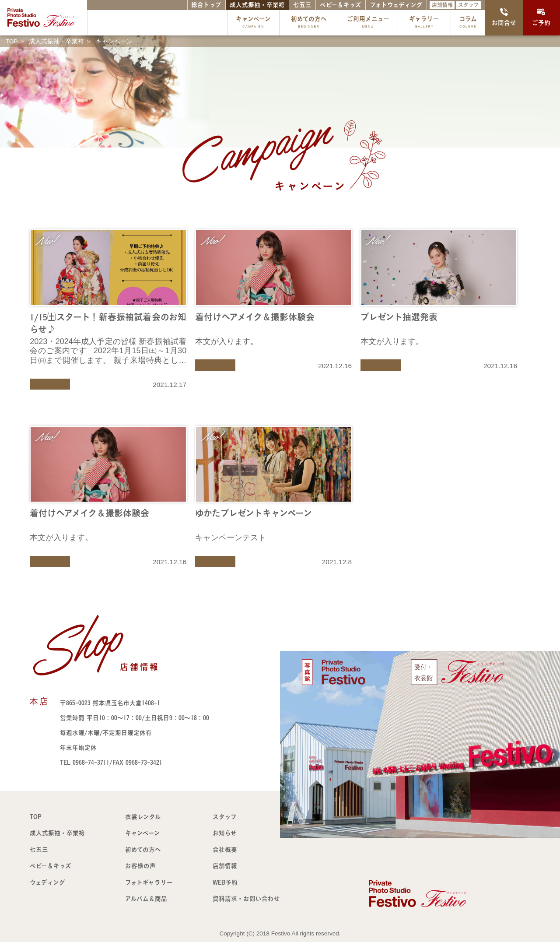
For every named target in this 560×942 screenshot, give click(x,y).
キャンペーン (253, 23)
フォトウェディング (396, 5)
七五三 (302, 5)
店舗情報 (442, 5)
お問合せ (504, 17)
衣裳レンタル (143, 817)
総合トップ (206, 5)
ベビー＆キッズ (341, 5)
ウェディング (47, 882)
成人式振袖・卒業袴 (257, 5)
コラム (468, 23)
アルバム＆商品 (146, 899)
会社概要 (225, 850)
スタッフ (468, 5)
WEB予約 (225, 882)
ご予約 (541, 17)
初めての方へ (309, 23)
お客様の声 (140, 866)
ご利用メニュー (368, 23)
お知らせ (225, 833)
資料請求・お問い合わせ (246, 899)
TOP (36, 817)
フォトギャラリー (149, 882)
